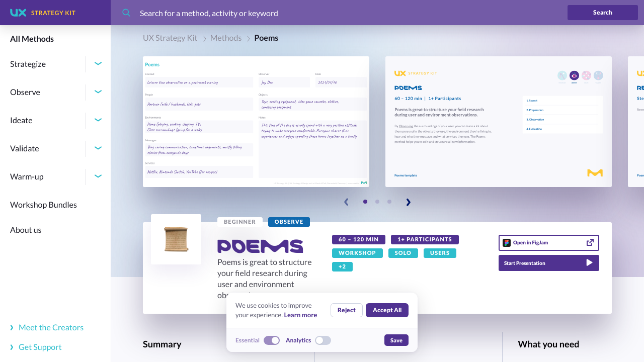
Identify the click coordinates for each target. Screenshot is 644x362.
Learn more (300, 315)
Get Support (36, 347)
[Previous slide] (347, 202)
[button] (256, 122)
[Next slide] (408, 202)
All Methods (32, 39)
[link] (240, 222)
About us (26, 230)
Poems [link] (266, 38)
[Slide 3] (389, 202)
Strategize (28, 64)
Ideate (21, 120)
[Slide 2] (377, 202)
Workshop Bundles (44, 205)
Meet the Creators (47, 328)
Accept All (387, 310)
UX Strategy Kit (170, 38)
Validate (25, 149)
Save (396, 340)
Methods (226, 38)
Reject (347, 310)
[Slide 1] (365, 202)
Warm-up (27, 177)
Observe (25, 92)
